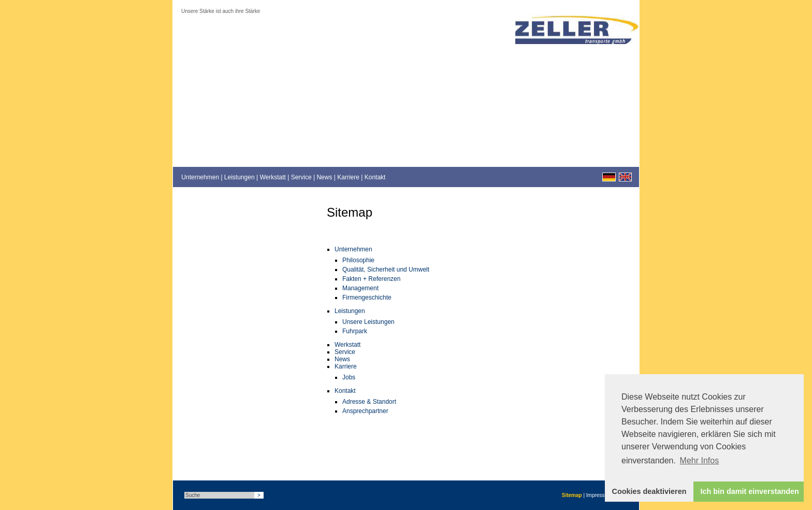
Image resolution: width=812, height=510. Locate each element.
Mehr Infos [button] (700, 461)
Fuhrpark (355, 331)
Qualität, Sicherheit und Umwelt (386, 270)
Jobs (349, 377)
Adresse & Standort (369, 402)
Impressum (599, 495)
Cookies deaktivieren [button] (649, 491)
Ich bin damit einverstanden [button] (750, 491)
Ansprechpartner (365, 411)
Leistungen (240, 177)
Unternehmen (200, 177)
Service (301, 177)
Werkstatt (272, 177)
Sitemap (572, 495)
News (324, 177)
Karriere (348, 177)
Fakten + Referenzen (371, 279)
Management (360, 288)
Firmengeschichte (367, 297)
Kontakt (375, 177)
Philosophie (358, 260)
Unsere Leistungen (368, 322)
